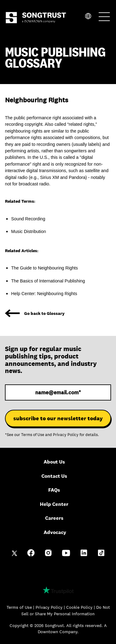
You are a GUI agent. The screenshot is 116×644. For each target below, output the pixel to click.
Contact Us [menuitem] (54, 476)
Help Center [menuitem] (54, 504)
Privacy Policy (66, 435)
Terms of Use (33, 435)
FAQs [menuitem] (54, 490)
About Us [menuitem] (54, 462)
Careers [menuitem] (54, 518)
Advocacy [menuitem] (55, 532)
